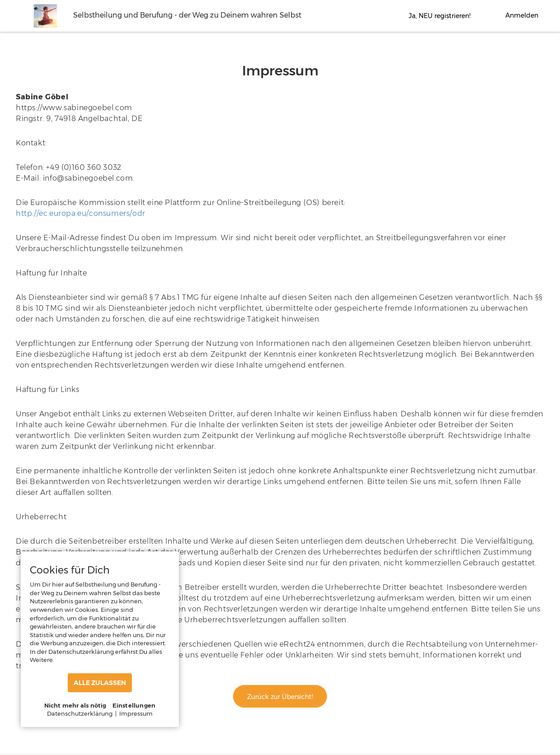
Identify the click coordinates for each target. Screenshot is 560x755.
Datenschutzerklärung (80, 713)
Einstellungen (134, 705)
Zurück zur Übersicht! (280, 697)
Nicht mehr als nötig (75, 705)
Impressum (136, 713)
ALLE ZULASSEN (100, 683)
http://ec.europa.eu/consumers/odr (81, 213)
